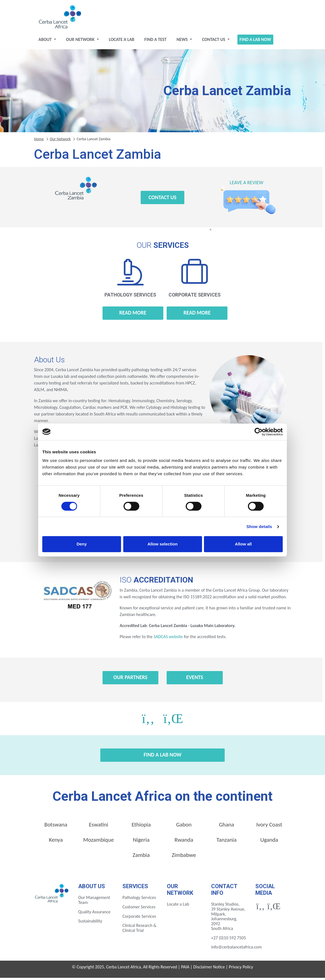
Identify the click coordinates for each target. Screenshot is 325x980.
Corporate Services (139, 918)
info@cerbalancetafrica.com (236, 949)
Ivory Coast (269, 827)
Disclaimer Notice (209, 969)
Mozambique (99, 842)
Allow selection (162, 544)
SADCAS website (168, 639)
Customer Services (139, 909)
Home (39, 141)
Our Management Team (94, 902)
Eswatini (98, 827)
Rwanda (184, 842)
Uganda (269, 842)
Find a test (155, 42)
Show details (259, 527)
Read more (133, 315)
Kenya (56, 842)
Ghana (226, 827)
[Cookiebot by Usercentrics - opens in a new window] (259, 432)
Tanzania (226, 842)
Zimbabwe (184, 857)
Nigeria (141, 842)
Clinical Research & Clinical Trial (139, 930)
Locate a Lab (122, 42)
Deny (82, 544)
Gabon (184, 827)
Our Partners (130, 679)
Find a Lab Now (255, 42)
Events (195, 679)
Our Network (81, 42)
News (183, 42)
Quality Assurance (94, 914)
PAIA (185, 969)
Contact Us (214, 42)
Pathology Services (139, 900)
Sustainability (90, 923)
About (45, 42)
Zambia (141, 857)
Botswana (56, 827)
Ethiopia (141, 827)
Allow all (243, 544)
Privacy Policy (241, 969)
